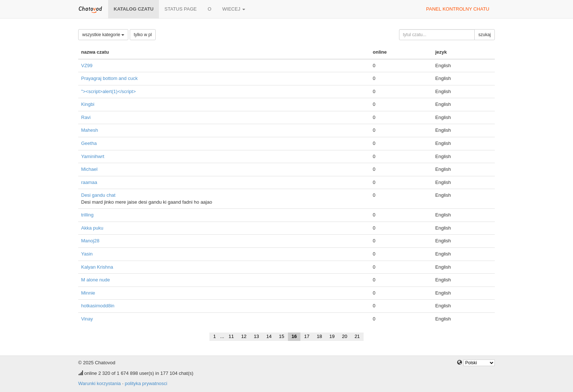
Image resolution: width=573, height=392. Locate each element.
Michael (89, 169)
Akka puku (92, 228)
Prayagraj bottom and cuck (109, 78)
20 (345, 336)
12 (244, 336)
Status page (181, 9)
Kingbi (88, 104)
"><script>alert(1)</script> (108, 91)
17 (307, 336)
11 (231, 336)
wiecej (234, 9)
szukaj (485, 35)
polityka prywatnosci (146, 383)
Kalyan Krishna (97, 267)
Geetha (89, 143)
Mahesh (90, 130)
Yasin (87, 254)
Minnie (88, 293)
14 (269, 336)
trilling (87, 215)
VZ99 (87, 66)
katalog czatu (134, 9)
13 (256, 336)
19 (332, 336)
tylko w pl (143, 35)
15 (281, 336)
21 (357, 336)
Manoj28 (90, 241)
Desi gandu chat (98, 195)
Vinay (87, 319)
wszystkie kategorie (103, 35)
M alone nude (96, 280)
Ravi (86, 117)
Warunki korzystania (100, 383)
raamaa (89, 182)
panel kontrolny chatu (458, 9)
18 (319, 336)
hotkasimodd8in (98, 306)
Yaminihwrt (93, 156)
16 (294, 336)
